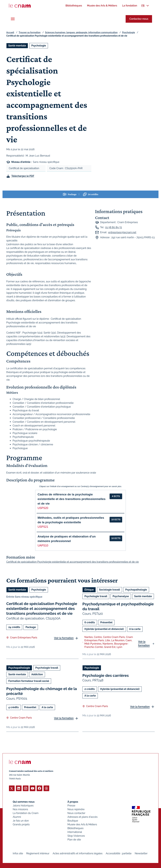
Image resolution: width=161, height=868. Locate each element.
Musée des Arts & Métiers (82, 824)
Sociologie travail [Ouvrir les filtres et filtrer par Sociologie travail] (110, 590)
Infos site (18, 853)
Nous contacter (76, 813)
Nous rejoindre (76, 809)
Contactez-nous (139, 19)
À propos (73, 802)
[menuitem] (74, 6)
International (75, 832)
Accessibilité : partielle (119, 853)
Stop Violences (76, 836)
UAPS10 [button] (43, 545)
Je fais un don (21, 821)
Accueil (10, 32)
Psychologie (129, 32)
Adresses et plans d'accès (82, 817)
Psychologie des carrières (106, 675)
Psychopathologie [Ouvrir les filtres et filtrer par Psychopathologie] (136, 590)
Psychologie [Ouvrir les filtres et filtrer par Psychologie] (39, 46)
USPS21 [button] (43, 527)
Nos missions (20, 809)
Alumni (17, 817)
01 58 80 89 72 (114, 227)
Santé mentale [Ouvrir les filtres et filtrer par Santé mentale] (17, 46)
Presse (71, 805)
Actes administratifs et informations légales (78, 853)
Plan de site (74, 839)
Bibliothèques (75, 828)
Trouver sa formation (30, 32)
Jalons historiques (23, 805)
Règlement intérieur (38, 853)
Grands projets (21, 824)
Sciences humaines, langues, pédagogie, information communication (81, 32)
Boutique (73, 821)
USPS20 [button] (43, 508)
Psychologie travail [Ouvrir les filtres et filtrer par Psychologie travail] (96, 596)
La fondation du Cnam (26, 813)
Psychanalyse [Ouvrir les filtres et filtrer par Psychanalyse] (121, 596)
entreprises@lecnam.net (122, 232)
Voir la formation (64, 638)
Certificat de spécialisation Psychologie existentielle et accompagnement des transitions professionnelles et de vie (42, 609)
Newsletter (141, 853)
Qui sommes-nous (24, 802)
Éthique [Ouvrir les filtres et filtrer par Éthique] (89, 590)
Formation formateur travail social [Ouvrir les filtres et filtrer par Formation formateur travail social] (29, 681)
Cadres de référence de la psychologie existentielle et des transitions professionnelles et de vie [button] (72, 499)
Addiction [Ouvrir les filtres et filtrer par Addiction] (37, 674)
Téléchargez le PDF (23, 176)
